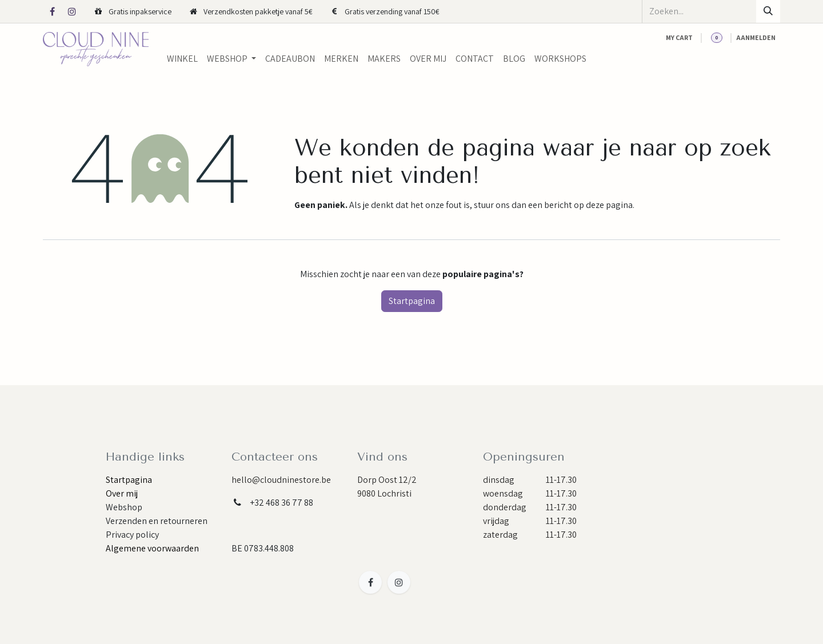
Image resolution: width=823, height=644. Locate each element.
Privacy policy (132, 535)
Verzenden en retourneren (157, 521)
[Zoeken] (768, 11)
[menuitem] (182, 59)
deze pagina (609, 205)
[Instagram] (72, 11)
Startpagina (412, 301)
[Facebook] (52, 11)
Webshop (124, 507)
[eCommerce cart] (679, 38)
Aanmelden (756, 37)
